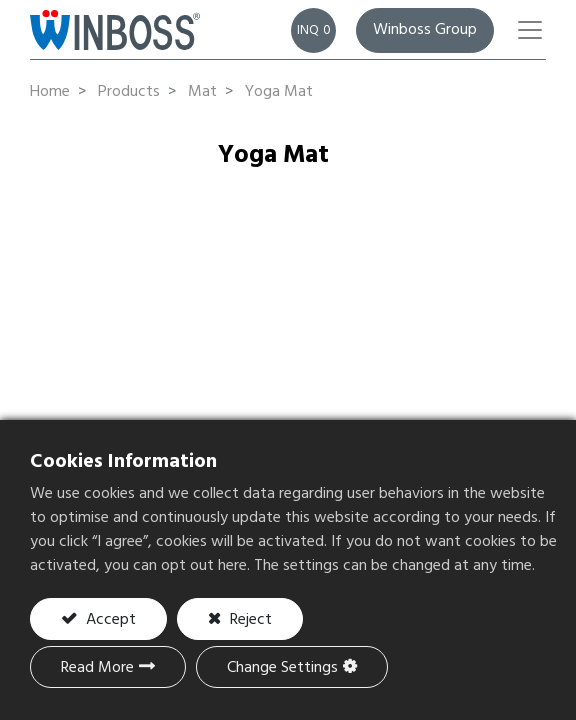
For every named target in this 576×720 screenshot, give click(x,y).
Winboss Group (425, 30)
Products (129, 92)
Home (50, 92)
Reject (249, 620)
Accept (109, 620)
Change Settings (282, 668)
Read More (97, 668)
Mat (202, 92)
